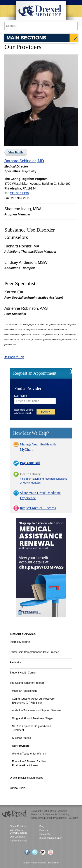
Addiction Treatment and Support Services (37, 711)
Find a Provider (18, 826)
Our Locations (17, 837)
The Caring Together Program (27, 683)
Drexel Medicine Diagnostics (26, 778)
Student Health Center (23, 673)
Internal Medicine (20, 642)
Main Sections (26, 37)
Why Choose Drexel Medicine (18, 831)
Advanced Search (23, 413)
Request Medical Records (38, 508)
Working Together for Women (29, 754)
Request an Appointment (35, 373)
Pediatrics (16, 662)
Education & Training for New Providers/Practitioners (29, 763)
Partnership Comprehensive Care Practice (34, 652)
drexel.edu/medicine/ (51, 838)
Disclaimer (54, 863)
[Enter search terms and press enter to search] (41, 26)
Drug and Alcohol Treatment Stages (33, 718)
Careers (44, 830)
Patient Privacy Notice (35, 863)
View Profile (16, 152)
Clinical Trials (18, 788)
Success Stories (21, 738)
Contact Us (45, 834)
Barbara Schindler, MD (24, 161)
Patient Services (18, 841)
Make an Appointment (25, 691)
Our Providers (21, 746)
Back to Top (14, 357)
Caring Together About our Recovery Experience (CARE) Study (33, 701)
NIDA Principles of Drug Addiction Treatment (31, 728)
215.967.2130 (19, 193)
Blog (42, 826)
